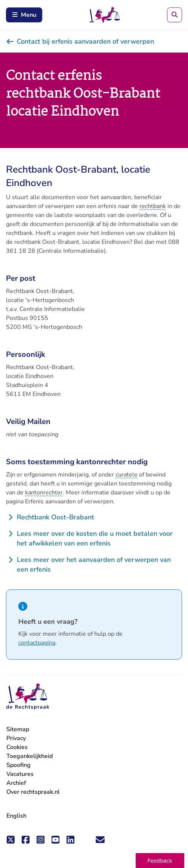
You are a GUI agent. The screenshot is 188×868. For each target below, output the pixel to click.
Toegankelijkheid (30, 756)
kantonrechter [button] (44, 493)
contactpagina (37, 643)
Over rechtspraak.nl (33, 792)
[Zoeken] (175, 15)
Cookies (17, 747)
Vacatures (20, 774)
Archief (16, 783)
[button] (160, 861)
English (16, 816)
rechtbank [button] (153, 206)
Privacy (16, 738)
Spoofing (19, 765)
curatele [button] (127, 475)
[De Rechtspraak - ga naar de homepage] (28, 697)
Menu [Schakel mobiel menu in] (24, 15)
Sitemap (18, 729)
